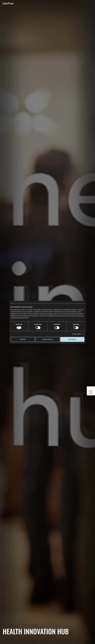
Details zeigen (77, 334)
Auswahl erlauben (47, 339)
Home (5, 625)
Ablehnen (23, 339)
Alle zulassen (72, 339)
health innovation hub (30, 625)
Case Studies (15, 625)
